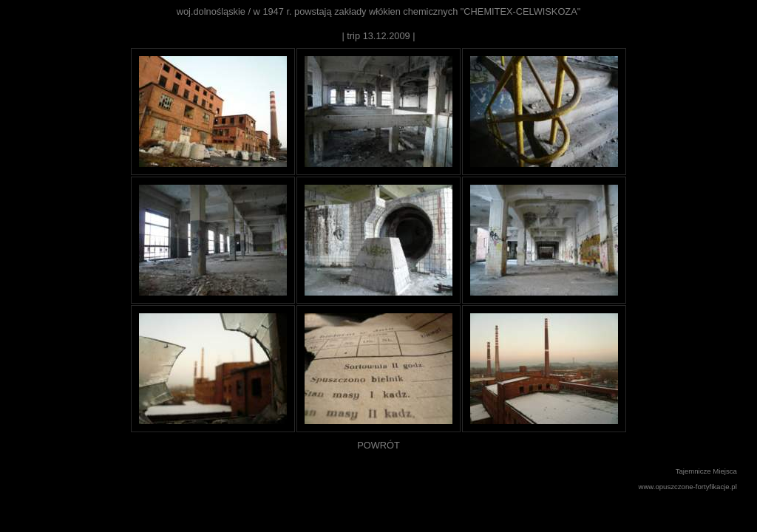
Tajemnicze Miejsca (706, 471)
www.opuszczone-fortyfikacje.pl (688, 487)
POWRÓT (378, 445)
